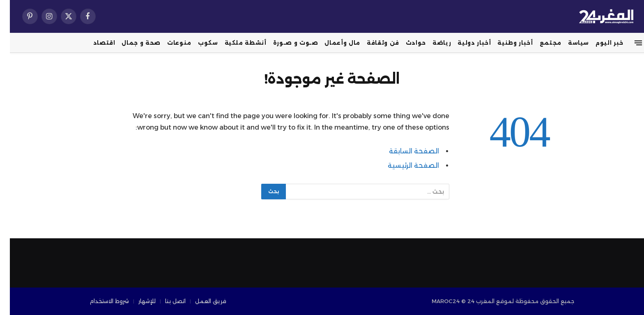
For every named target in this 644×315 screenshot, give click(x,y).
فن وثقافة (373, 43)
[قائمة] (628, 43)
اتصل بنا (166, 301)
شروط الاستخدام (99, 301)
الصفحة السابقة (404, 151)
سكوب (198, 43)
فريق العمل (201, 301)
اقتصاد (94, 43)
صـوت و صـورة (286, 43)
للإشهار (137, 301)
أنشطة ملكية (236, 43)
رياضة (432, 43)
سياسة (569, 43)
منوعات (169, 43)
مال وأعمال (332, 43)
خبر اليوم (600, 43)
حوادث (406, 43)
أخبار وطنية (505, 43)
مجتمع (541, 43)
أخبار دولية (464, 43)
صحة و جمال (131, 43)
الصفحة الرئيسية (404, 165)
